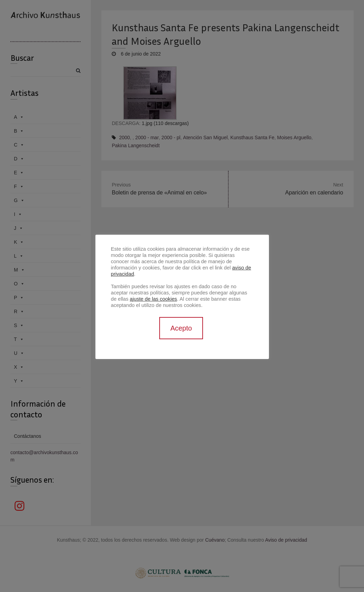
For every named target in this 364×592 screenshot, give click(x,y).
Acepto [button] (181, 328)
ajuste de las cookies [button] (153, 299)
